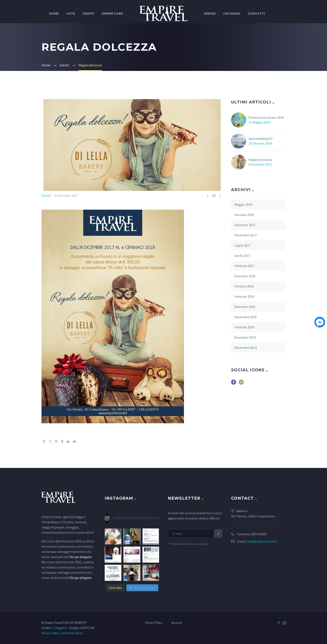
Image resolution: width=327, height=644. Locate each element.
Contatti (256, 14)
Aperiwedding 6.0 (261, 139)
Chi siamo (232, 14)
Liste (71, 14)
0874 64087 (259, 534)
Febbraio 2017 (244, 266)
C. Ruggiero (60, 628)
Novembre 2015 (246, 317)
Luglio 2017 (243, 245)
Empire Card (113, 14)
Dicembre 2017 (245, 225)
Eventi (46, 195)
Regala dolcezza (260, 160)
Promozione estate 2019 (266, 117)
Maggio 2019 (243, 204)
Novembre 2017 (246, 235)
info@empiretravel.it (262, 541)
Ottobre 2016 (244, 286)
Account (177, 623)
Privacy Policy (154, 623)
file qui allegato (80, 557)
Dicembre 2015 (245, 307)
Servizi (210, 14)
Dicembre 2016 (245, 276)
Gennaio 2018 (244, 215)
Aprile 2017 (242, 256)
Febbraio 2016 (244, 296)
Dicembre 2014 (245, 337)
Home (54, 14)
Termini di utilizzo (72, 633)
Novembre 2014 (246, 348)
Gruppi (88, 14)
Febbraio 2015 (244, 327)
